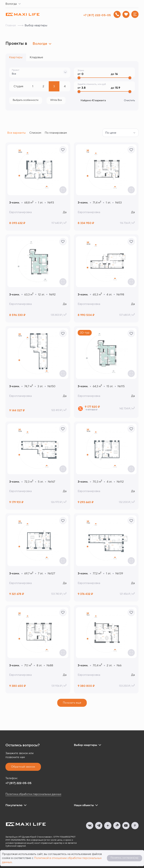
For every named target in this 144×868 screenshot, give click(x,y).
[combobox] (14, 4)
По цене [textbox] (111, 133)
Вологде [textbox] (40, 44)
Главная (11, 25)
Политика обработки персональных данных (33, 794)
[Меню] (135, 14)
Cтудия (18, 86)
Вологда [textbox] (11, 4)
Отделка (56, 100)
